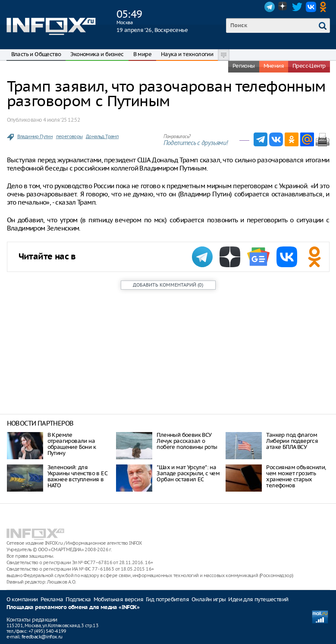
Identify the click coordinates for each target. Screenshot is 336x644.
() (168, 285)
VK (311, 7)
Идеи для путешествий (258, 599)
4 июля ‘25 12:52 (61, 120)
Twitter (297, 7)
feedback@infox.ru (42, 637)
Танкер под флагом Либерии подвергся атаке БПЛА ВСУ (292, 441)
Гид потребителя (167, 599)
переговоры (69, 136)
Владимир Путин (35, 136)
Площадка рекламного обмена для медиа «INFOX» (73, 608)
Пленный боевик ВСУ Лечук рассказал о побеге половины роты (187, 441)
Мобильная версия (118, 599)
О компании (22, 599)
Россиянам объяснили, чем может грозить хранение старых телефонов (296, 476)
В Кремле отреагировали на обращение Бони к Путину (72, 444)
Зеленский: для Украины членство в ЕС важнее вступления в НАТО (77, 476)
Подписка (78, 599)
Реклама (52, 599)
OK (325, 7)
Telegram (270, 7)
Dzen (283, 7)
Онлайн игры (209, 599)
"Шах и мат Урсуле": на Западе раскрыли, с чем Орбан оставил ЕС (188, 473)
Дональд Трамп (102, 136)
